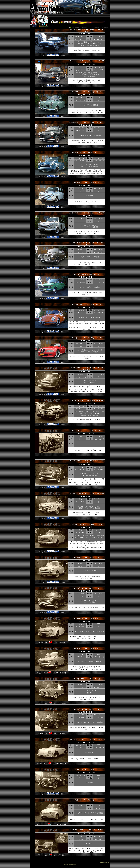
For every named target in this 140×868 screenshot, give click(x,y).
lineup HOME (72, 864)
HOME (66, 864)
